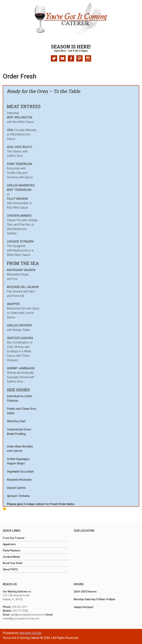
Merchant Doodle (30, 633)
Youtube (62, 58)
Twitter (54, 58)
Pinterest (80, 58)
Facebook (71, 58)
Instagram (88, 58)
